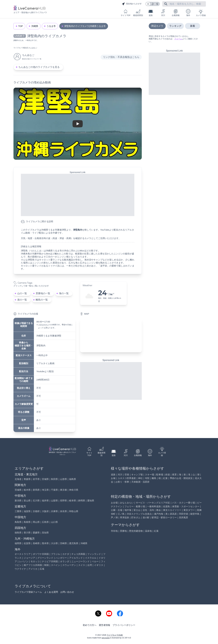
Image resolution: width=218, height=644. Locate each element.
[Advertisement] (78, 195)
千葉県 (54, 490)
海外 (188, 13)
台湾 (90, 565)
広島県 (45, 522)
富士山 (137, 510)
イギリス (99, 565)
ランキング (175, 26)
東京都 (63, 490)
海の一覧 (64, 293)
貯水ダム (136, 517)
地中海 (128, 510)
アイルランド (76, 558)
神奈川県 (74, 490)
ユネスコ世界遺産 (127, 478)
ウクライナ (20, 569)
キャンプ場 (137, 475)
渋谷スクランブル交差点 (139, 514)
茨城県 (18, 490)
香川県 (27, 533)
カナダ (66, 554)
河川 (163, 13)
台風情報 (176, 13)
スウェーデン (69, 565)
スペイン (56, 565)
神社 (140, 478)
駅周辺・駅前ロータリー (164, 517)
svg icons (106, 638)
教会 (159, 510)
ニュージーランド (80, 561)
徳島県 (18, 533)
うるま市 (51, 26)
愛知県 (91, 501)
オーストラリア (23, 554)
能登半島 (195, 514)
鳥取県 (18, 522)
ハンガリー (61, 558)
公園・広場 (117, 510)
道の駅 (146, 517)
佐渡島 (166, 506)
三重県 (18, 511)
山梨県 (54, 501)
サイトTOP (126, 13)
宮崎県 (63, 543)
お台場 (114, 503)
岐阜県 (73, 501)
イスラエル (91, 558)
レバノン (24, 561)
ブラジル (56, 554)
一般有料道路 (154, 506)
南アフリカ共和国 (33, 565)
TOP (21, 26)
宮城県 (45, 479)
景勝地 (123, 531)
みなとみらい (127, 503)
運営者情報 (104, 625)
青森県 (27, 479)
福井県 (45, 501)
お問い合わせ (67, 592)
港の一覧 (22, 300)
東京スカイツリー (172, 510)
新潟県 (18, 501)
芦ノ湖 (114, 517)
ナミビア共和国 (50, 561)
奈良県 (63, 511)
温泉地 (148, 531)
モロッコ (35, 561)
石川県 (36, 501)
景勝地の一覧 (43, 293)
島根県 (27, 522)
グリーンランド (45, 558)
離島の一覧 (42, 300)
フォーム (178, 39)
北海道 (18, 479)
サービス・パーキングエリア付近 (153, 503)
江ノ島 (121, 514)
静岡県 (82, 501)
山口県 (54, 522)
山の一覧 (22, 293)
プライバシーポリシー (124, 625)
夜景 (174, 475)
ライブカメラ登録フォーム (28, 592)
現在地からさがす (132, 4)
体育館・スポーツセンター (186, 506)
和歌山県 (74, 511)
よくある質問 (51, 592)
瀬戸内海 (159, 514)
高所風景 (184, 517)
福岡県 (18, 543)
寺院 (147, 478)
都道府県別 (138, 13)
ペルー (95, 561)
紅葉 (165, 478)
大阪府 (45, 511)
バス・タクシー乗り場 (184, 503)
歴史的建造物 (136, 531)
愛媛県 (36, 533)
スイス (82, 565)
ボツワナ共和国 (41, 554)
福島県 (73, 479)
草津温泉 (125, 517)
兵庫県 (54, 511)
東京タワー (189, 510)
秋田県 (54, 479)
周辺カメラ (157, 26)
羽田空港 (184, 514)
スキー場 (149, 475)
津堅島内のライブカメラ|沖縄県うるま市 (85, 26)
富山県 (27, 501)
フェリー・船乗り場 (135, 506)
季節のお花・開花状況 (181, 478)
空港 (127, 475)
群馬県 (36, 490)
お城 (113, 478)
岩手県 (36, 479)
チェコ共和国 (78, 554)
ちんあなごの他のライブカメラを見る (39, 67)
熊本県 (45, 543)
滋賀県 (27, 511)
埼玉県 (45, 490)
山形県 (63, 479)
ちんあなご (33, 48)
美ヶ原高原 (171, 514)
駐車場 (160, 475)
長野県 (63, 501)
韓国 (46, 565)
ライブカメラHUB (115, 635)
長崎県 (36, 543)
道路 (151, 13)
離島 (154, 478)
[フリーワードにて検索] (166, 4)
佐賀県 (27, 543)
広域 (42, 569)
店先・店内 (148, 510)
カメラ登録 (201, 13)
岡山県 (36, 522)
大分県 (54, 543)
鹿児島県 (74, 543)
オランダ (65, 561)
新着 (193, 26)
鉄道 (168, 475)
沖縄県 (35, 26)
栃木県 (27, 490)
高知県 (45, 533)
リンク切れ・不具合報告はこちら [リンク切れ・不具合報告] (121, 57)
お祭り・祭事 (122, 482)
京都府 (36, 511)
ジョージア (29, 558)
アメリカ (33, 569)
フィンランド (94, 554)
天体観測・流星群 (140, 482)
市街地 (114, 531)
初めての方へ (90, 625)
